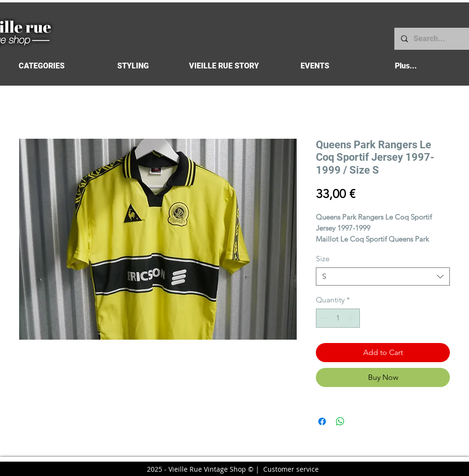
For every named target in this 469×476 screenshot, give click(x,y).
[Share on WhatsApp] (340, 421)
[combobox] (383, 277)
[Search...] (431, 39)
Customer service (291, 469)
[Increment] (352, 318)
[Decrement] (324, 318)
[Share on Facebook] (322, 421)
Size (323, 259)
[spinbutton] (338, 318)
